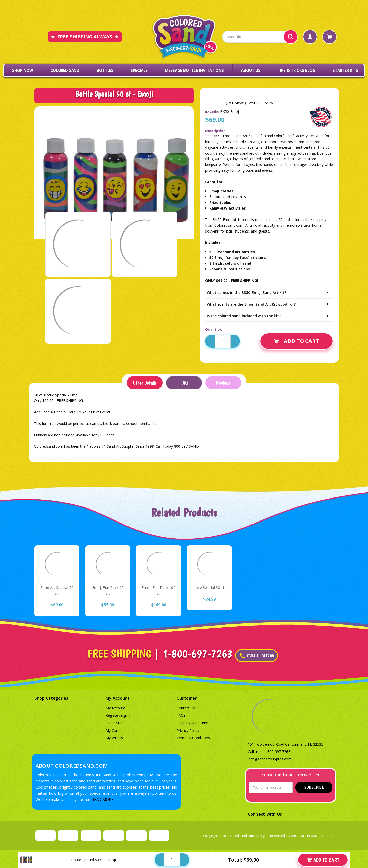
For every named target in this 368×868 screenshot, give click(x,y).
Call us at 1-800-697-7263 (269, 752)
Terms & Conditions (193, 738)
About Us (251, 70)
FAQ (184, 383)
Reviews (223, 383)
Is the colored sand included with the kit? (269, 316)
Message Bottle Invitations (194, 70)
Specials (139, 70)
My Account (115, 708)
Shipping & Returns (192, 723)
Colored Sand (65, 70)
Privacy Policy (188, 730)
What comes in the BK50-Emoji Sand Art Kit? (269, 293)
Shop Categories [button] (51, 698)
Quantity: (214, 329)
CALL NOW (257, 656)
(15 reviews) (236, 103)
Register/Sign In (118, 715)
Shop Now (23, 70)
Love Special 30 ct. (209, 588)
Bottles (105, 70)
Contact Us (186, 708)
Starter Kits (345, 70)
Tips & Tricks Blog (296, 70)
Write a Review (261, 103)
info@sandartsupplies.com (270, 759)
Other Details (145, 383)
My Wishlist (115, 738)
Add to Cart (296, 341)
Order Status (116, 723)
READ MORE (103, 799)
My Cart (112, 730)
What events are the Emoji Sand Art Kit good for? (269, 304)
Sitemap (327, 836)
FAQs (181, 715)
